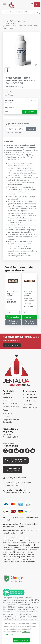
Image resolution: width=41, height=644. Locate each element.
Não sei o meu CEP (14, 133)
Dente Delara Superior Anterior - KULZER (13, 294)
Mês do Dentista (29, 401)
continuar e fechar (21, 640)
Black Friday (28, 404)
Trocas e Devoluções (11, 407)
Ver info (32, 101)
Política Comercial (10, 404)
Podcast (6, 410)
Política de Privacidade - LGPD (10, 436)
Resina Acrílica (11, 24)
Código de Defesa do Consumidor (11, 421)
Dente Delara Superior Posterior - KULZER (29, 294)
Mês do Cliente (29, 394)
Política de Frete (9, 400)
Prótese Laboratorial (18, 21)
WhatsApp (7, 416)
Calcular (31, 129)
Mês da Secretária (30, 398)
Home (5, 21)
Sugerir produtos (12, 345)
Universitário (8, 413)
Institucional (7, 397)
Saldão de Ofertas (30, 407)
